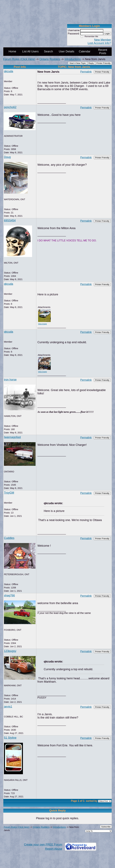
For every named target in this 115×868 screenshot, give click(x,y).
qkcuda (9, 71)
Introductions (73, 59)
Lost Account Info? (99, 43)
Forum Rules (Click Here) (19, 59)
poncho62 (10, 107)
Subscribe (106, 827)
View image (42, 324)
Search (48, 51)
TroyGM (9, 493)
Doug (7, 157)
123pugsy (10, 651)
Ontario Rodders (50, 59)
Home (12, 51)
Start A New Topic (78, 63)
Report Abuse (54, 849)
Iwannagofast (12, 437)
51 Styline (10, 738)
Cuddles (9, 538)
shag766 (9, 595)
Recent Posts (103, 52)
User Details (67, 51)
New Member (103, 40)
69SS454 (10, 220)
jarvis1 (8, 707)
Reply (91, 63)
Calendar (85, 51)
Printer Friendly (103, 63)
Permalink (86, 72)
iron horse (10, 380)
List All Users (30, 51)
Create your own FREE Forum (43, 845)
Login (107, 34)
